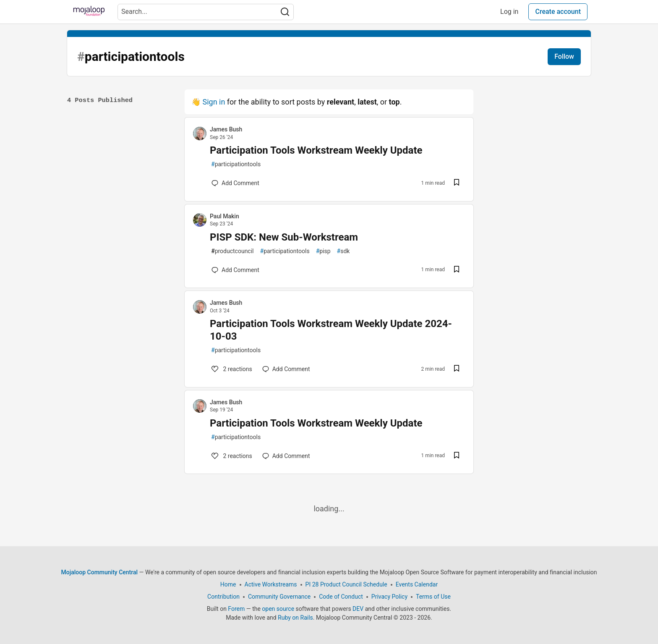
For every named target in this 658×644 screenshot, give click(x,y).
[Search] (285, 12)
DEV (358, 609)
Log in (509, 12)
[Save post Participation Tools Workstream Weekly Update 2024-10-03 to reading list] (457, 369)
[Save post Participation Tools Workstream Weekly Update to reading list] (457, 183)
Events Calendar (417, 584)
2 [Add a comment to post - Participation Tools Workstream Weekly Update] (231, 456)
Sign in (214, 102)
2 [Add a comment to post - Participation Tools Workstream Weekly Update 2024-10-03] (231, 369)
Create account (558, 12)
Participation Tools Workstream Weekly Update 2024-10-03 (331, 330)
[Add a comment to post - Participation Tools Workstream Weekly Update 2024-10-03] (286, 369)
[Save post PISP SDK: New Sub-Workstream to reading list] (457, 270)
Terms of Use (433, 597)
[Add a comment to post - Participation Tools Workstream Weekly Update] (235, 183)
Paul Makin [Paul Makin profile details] (225, 216)
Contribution (223, 597)
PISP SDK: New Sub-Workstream (284, 237)
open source (278, 609)
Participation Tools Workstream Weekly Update (316, 150)
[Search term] (206, 12)
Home (228, 584)
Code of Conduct (341, 597)
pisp (323, 251)
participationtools (236, 164)
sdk (343, 251)
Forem (236, 609)
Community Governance (279, 597)
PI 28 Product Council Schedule (346, 584)
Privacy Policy (389, 597)
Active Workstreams (271, 584)
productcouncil (232, 251)
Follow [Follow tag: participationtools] (564, 56)
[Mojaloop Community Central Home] (89, 12)
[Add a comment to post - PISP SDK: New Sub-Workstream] (235, 270)
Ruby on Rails (295, 618)
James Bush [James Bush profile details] (226, 129)
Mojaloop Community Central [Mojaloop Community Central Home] (100, 572)
